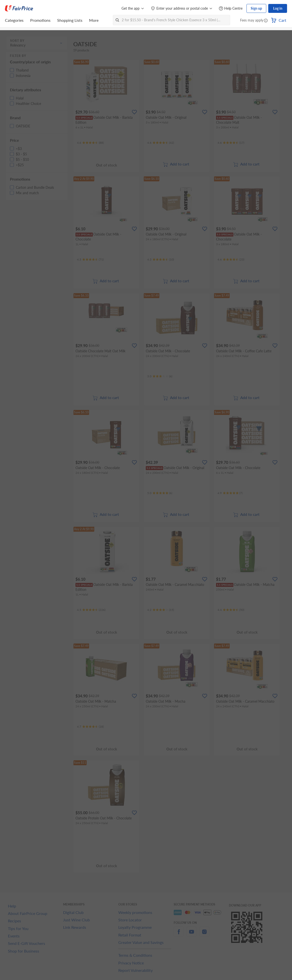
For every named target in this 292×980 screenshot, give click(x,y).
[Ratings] (90, 143)
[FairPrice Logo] (19, 8)
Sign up (256, 8)
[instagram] (204, 935)
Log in (278, 8)
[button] (266, 21)
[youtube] (192, 935)
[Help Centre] (231, 9)
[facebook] (179, 935)
